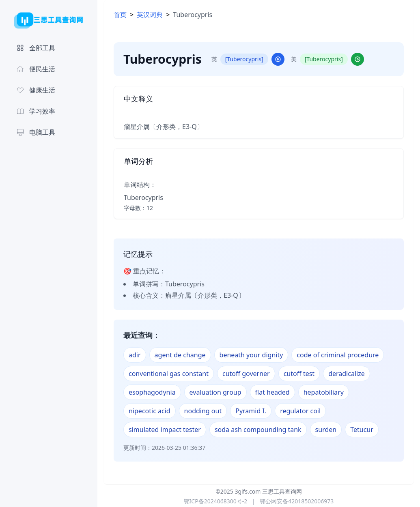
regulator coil (300, 411)
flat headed (272, 392)
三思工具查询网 (282, 491)
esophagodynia (152, 392)
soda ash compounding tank (258, 430)
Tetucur (362, 430)
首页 (120, 15)
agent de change (180, 355)
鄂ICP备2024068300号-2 (216, 501)
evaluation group (215, 392)
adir (135, 355)
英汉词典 (150, 15)
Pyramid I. (251, 411)
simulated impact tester (165, 430)
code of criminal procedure (338, 355)
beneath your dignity (251, 355)
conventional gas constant (169, 374)
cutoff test (299, 374)
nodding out (203, 411)
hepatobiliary (324, 392)
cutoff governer (246, 374)
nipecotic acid (150, 411)
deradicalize (347, 374)
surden (326, 430)
